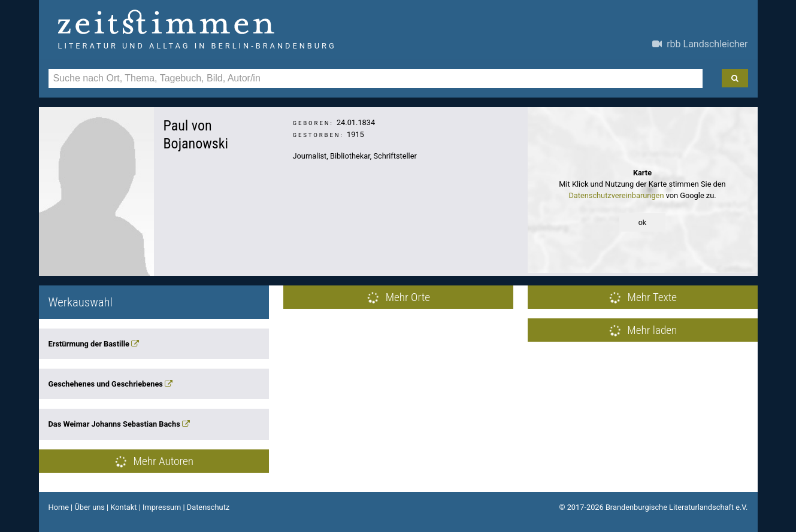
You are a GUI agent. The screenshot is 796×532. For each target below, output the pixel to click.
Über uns (90, 507)
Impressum (162, 507)
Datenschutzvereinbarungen (616, 195)
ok (643, 222)
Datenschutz (208, 507)
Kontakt (123, 507)
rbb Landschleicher (700, 44)
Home (59, 507)
